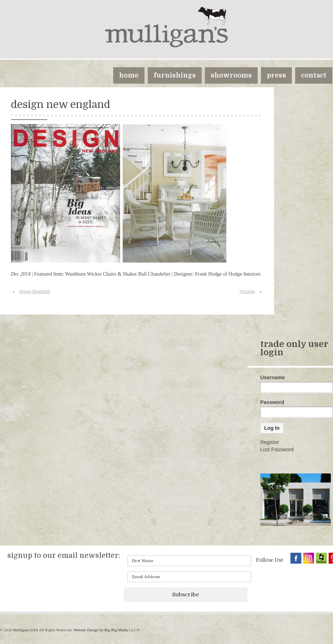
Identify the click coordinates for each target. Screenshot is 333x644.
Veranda (247, 291)
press (276, 75)
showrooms (231, 75)
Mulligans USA (25, 630)
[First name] (189, 561)
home (129, 75)
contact (314, 75)
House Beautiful (35, 291)
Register (270, 442)
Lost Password (277, 449)
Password (272, 402)
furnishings (175, 75)
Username (273, 377)
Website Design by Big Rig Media (101, 630)
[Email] (189, 577)
